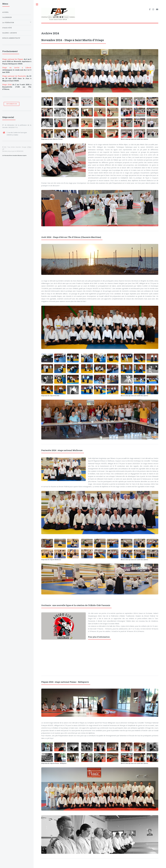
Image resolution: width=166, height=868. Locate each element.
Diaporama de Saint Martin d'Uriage (52, 139)
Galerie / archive (10, 33)
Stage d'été (7, 28)
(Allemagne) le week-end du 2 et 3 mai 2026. (17, 70)
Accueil (5, 12)
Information (12, 104)
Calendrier (7, 17)
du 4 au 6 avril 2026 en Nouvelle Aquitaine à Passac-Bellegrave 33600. (17, 62)
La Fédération (6, 155)
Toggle (37, 4)
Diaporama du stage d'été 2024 (50, 396)
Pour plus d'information (99, 637)
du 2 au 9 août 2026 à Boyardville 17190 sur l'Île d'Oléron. (17, 87)
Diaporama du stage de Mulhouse (51, 560)
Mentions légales (22, 155)
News (11, 155)
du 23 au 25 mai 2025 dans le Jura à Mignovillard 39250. (17, 78)
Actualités (15, 155)
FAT (5, 147)
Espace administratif (11, 38)
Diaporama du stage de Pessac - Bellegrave (54, 763)
